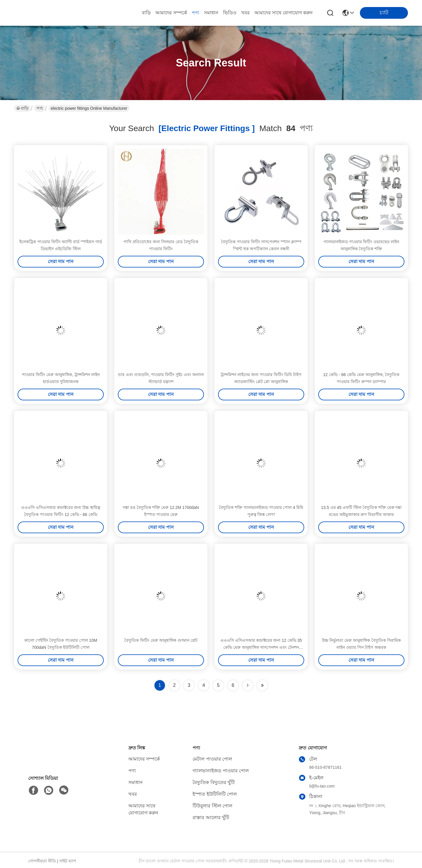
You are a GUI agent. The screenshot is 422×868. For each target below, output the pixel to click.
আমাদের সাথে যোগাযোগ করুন (284, 13)
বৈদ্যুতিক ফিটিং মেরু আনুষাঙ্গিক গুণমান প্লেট (161, 640)
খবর (245, 13)
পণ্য (195, 13)
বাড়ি (146, 13)
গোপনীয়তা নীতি (42, 861)
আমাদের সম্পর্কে (171, 13)
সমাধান (211, 13)
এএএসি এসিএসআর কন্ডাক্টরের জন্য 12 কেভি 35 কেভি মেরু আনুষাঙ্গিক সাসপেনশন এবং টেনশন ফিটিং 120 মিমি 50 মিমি (261, 647)
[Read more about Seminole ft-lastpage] (262, 685)
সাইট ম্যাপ (68, 861)
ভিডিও (230, 13)
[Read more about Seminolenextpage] (248, 685)
